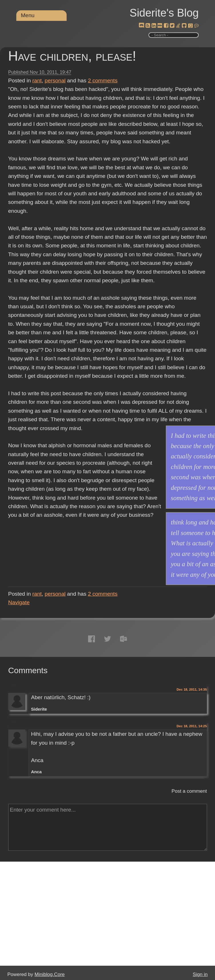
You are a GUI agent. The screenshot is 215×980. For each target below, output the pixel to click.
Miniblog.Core (50, 974)
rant (37, 80)
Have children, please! (72, 56)
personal (55, 80)
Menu (28, 15)
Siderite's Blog (164, 13)
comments (103, 80)
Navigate (19, 602)
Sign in (200, 974)
